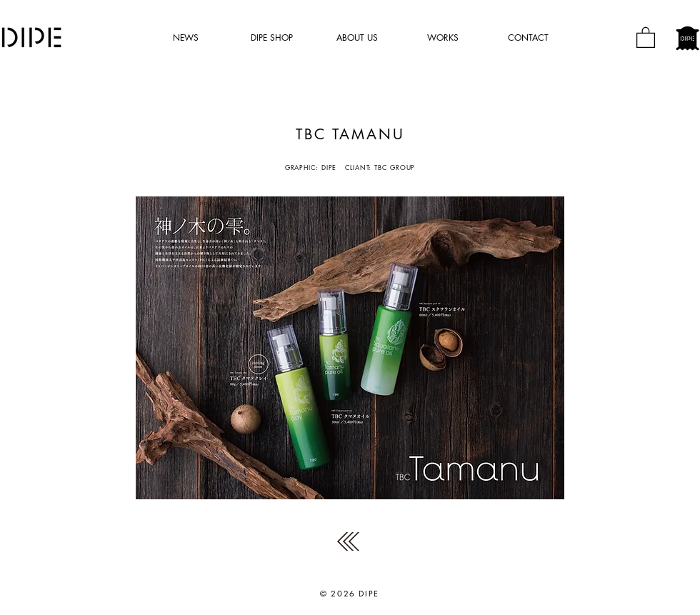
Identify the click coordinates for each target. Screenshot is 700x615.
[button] (646, 37)
